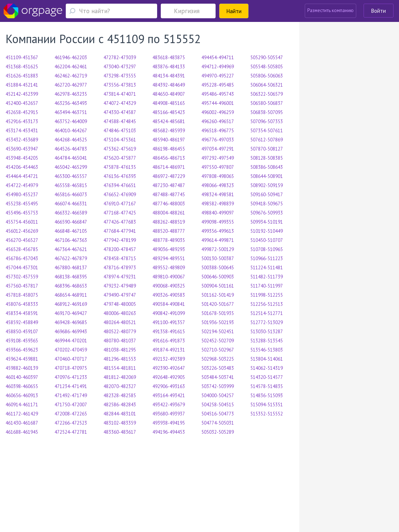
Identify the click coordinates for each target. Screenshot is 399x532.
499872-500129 (218, 249)
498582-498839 (218, 204)
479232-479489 (120, 286)
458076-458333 (22, 304)
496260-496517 (218, 121)
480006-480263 (120, 313)
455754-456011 (22, 222)
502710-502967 (218, 350)
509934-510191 (267, 222)
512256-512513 (267, 304)
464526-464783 (71, 149)
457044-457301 (22, 268)
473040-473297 (120, 67)
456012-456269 (22, 231)
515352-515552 (267, 414)
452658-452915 (22, 112)
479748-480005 (120, 304)
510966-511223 (267, 259)
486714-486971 (169, 167)
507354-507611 (267, 131)
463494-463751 (71, 112)
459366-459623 (22, 350)
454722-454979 (22, 185)
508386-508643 (267, 167)
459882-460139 (22, 368)
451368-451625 (22, 67)
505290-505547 (267, 58)
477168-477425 (120, 213)
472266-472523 (71, 423)
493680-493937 (169, 414)
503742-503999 (218, 386)
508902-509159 (267, 185)
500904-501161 (218, 286)
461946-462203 (71, 58)
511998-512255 (267, 295)
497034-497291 (218, 149)
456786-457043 (22, 259)
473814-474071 (120, 94)
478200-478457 (120, 249)
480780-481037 (120, 341)
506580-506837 (267, 103)
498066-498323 (218, 185)
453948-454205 (22, 158)
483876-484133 (169, 67)
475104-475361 (120, 140)
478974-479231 (120, 277)
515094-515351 (267, 405)
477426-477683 (120, 222)
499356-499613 (218, 231)
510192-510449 (267, 231)
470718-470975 (71, 368)
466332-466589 (71, 213)
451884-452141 (22, 85)
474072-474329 (120, 103)
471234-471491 (71, 386)
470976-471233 (71, 377)
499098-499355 (218, 222)
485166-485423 (169, 112)
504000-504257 (218, 396)
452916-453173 (22, 121)
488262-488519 (169, 222)
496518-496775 (218, 131)
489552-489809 (169, 268)
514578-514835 (267, 386)
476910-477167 (120, 204)
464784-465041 (71, 158)
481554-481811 (120, 368)
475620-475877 (120, 158)
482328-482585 (120, 396)
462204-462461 (71, 67)
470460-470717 (71, 359)
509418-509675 (267, 204)
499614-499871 (218, 240)
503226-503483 (218, 368)
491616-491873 (169, 341)
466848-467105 (71, 231)
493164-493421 (169, 396)
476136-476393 (120, 176)
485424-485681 (169, 121)
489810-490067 (169, 277)
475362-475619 (120, 149)
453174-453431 (22, 131)
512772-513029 (267, 322)
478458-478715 (120, 259)
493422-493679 (169, 405)
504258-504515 (218, 405)
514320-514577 (267, 377)
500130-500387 (218, 259)
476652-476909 (120, 195)
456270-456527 (22, 240)
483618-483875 (169, 58)
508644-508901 (267, 176)
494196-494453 (169, 432)
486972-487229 (169, 176)
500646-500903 (218, 277)
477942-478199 (120, 240)
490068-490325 (169, 286)
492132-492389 (169, 359)
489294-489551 (169, 259)
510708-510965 (267, 249)
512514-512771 (267, 313)
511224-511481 (267, 268)
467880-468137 (71, 268)
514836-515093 (267, 396)
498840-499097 (218, 213)
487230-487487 (169, 185)
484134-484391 (169, 76)
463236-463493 (71, 103)
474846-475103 (120, 131)
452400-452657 (22, 103)
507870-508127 (267, 149)
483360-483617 (120, 432)
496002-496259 (218, 112)
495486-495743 (218, 94)
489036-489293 (169, 249)
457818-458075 (22, 295)
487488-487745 (169, 195)
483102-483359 (120, 423)
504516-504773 (218, 414)
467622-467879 (71, 259)
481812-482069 (120, 377)
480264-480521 (120, 322)
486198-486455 (169, 149)
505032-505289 (218, 432)
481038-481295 (120, 350)
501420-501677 (218, 304)
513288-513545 (267, 341)
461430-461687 (22, 423)
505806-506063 (267, 76)
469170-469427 (71, 313)
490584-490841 (169, 304)
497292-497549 (218, 158)
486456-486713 (169, 158)
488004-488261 (169, 213)
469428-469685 (71, 322)
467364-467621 (71, 249)
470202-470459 (71, 350)
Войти (379, 11)
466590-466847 (71, 222)
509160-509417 (267, 195)
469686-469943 (71, 332)
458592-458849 (22, 322)
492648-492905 (169, 377)
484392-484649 (169, 85)
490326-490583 (169, 295)
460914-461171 (22, 405)
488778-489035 (169, 240)
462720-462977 (71, 85)
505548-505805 (267, 67)
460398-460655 (22, 386)
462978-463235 (71, 94)
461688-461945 (22, 432)
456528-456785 (22, 249)
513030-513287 (267, 332)
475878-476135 (120, 167)
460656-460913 (22, 396)
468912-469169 (71, 304)
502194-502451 (218, 332)
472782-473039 (120, 58)
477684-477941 (120, 231)
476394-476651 (120, 185)
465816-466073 (71, 195)
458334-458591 (22, 313)
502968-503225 (218, 359)
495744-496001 (218, 103)
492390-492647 (169, 368)
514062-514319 (267, 368)
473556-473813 (120, 85)
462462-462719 (71, 76)
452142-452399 (22, 94)
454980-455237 (22, 195)
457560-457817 (22, 286)
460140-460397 (22, 377)
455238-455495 (22, 204)
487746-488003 (169, 204)
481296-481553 (120, 359)
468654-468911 (71, 295)
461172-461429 (22, 414)
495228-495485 (218, 85)
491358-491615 (169, 332)
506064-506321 (267, 85)
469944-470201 (71, 341)
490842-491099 (169, 313)
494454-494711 (218, 58)
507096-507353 (267, 121)
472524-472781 (71, 432)
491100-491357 (169, 322)
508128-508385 (267, 158)
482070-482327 (120, 386)
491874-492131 (169, 350)
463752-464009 (71, 121)
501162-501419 (218, 295)
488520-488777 (169, 231)
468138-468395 (71, 277)
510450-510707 (267, 240)
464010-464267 (71, 131)
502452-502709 (218, 341)
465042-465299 (71, 167)
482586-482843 (120, 405)
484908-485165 (169, 103)
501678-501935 (218, 313)
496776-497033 (218, 140)
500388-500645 (218, 268)
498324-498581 (218, 195)
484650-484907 (169, 94)
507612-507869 (267, 140)
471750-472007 (71, 405)
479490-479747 (120, 295)
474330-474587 (120, 112)
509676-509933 (267, 213)
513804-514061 (267, 359)
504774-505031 (218, 423)
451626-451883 (22, 76)
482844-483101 (120, 414)
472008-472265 (71, 414)
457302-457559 (22, 277)
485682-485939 (169, 131)
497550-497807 (218, 167)
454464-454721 (22, 176)
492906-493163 (169, 386)
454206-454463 (22, 167)
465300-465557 (71, 176)
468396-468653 (71, 286)
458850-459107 (22, 332)
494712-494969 (218, 67)
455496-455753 (22, 213)
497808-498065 (218, 176)
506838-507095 (267, 112)
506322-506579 (267, 94)
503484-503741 (218, 377)
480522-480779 (120, 332)
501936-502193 (218, 322)
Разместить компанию (330, 10)
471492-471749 (71, 396)
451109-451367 (22, 58)
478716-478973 (120, 268)
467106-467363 (71, 240)
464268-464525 (71, 140)
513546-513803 (267, 350)
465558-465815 (71, 185)
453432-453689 (22, 140)
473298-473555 (120, 76)
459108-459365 (22, 341)
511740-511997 (267, 286)
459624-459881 (22, 359)
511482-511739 (267, 277)
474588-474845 (120, 121)
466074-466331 (71, 204)
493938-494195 (169, 423)
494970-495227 (218, 76)
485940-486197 (169, 140)
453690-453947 (22, 149)
